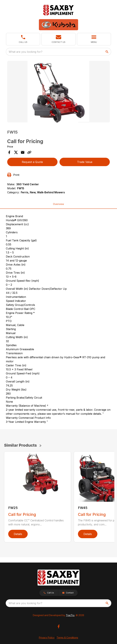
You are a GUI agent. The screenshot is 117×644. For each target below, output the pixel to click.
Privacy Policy (47, 638)
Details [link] (18, 534)
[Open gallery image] (58, 92)
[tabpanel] (58, 92)
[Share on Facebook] (9, 152)
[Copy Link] (29, 152)
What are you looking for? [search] (26, 52)
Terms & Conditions (67, 638)
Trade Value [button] (85, 162)
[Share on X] (16, 152)
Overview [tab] (58, 204)
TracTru (70, 615)
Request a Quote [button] (32, 162)
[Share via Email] (23, 152)
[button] (23, 39)
